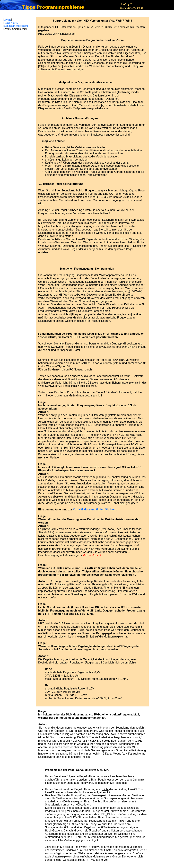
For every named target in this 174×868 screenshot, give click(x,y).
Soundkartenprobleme (16, 26)
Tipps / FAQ (11, 23)
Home (8, 20)
